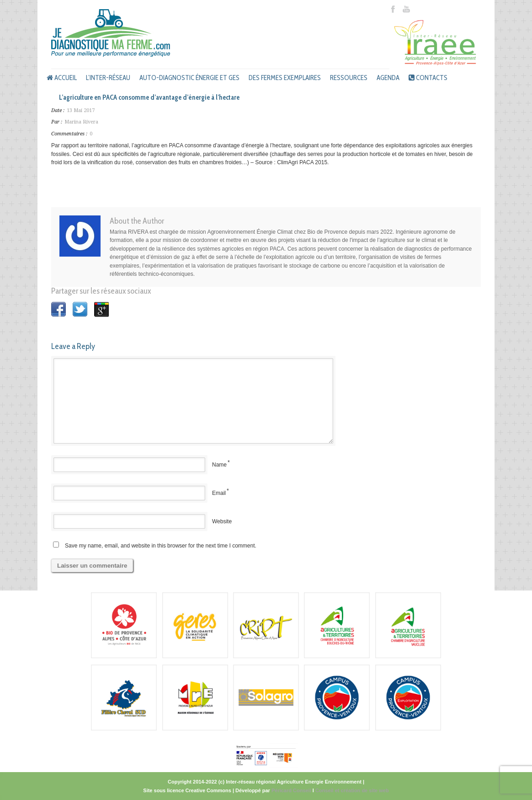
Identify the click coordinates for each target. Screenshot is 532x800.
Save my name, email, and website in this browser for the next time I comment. (161, 546)
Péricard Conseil (291, 790)
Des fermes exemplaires (285, 78)
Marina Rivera (81, 122)
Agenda (388, 78)
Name (219, 465)
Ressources (349, 78)
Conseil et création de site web (352, 790)
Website (222, 521)
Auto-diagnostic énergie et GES (189, 78)
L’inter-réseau (108, 78)
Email (219, 493)
